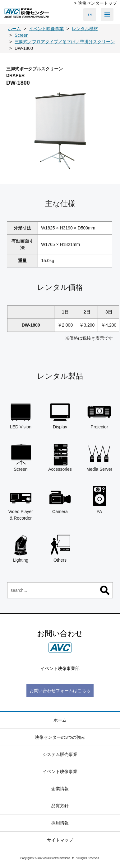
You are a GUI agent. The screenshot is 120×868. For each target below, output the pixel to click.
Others (60, 548)
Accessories (60, 457)
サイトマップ (60, 840)
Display (60, 415)
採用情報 (60, 823)
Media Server (99, 457)
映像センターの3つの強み (60, 737)
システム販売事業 (60, 754)
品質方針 (60, 806)
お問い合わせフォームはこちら (60, 691)
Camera (60, 500)
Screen (21, 457)
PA (99, 500)
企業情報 (60, 789)
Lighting (21, 548)
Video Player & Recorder (21, 503)
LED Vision (21, 415)
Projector (99, 415)
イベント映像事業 (60, 771)
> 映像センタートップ (95, 3)
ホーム (60, 720)
